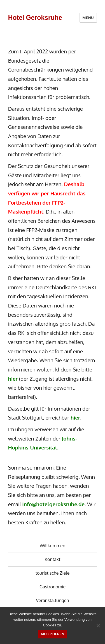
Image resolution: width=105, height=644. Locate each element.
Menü (88, 18)
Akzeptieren (52, 634)
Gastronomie (53, 587)
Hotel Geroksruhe (35, 18)
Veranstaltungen (52, 600)
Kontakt (53, 559)
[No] (98, 626)
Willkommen (53, 546)
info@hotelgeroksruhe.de (54, 504)
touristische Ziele (53, 573)
